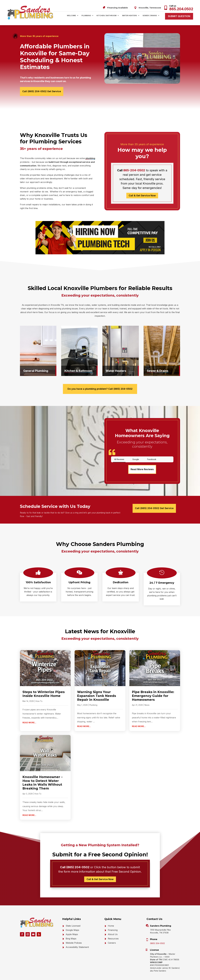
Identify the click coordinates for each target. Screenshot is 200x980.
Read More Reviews (142, 461)
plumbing (90, 158)
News (147, 696)
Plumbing (93, 696)
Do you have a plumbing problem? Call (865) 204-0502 (100, 389)
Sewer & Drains (158, 371)
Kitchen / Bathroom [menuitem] (107, 16)
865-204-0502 (134, 170)
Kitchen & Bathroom (78, 371)
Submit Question (179, 16)
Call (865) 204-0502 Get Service (42, 91)
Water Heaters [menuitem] (130, 16)
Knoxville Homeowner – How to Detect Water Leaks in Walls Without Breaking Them (43, 774)
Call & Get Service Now (142, 196)
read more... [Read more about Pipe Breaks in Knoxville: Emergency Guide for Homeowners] (139, 718)
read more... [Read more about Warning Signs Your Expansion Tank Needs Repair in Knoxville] (84, 718)
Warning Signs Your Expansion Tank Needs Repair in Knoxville (97, 687)
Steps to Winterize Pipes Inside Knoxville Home (44, 685)
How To (39, 693)
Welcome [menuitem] (71, 16)
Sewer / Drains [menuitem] (150, 16)
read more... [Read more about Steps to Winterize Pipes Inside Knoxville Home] (29, 714)
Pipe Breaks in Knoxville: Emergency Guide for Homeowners (153, 687)
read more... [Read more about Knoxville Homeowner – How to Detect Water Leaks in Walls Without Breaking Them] (29, 807)
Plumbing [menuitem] (86, 16)
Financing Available (117, 8)
